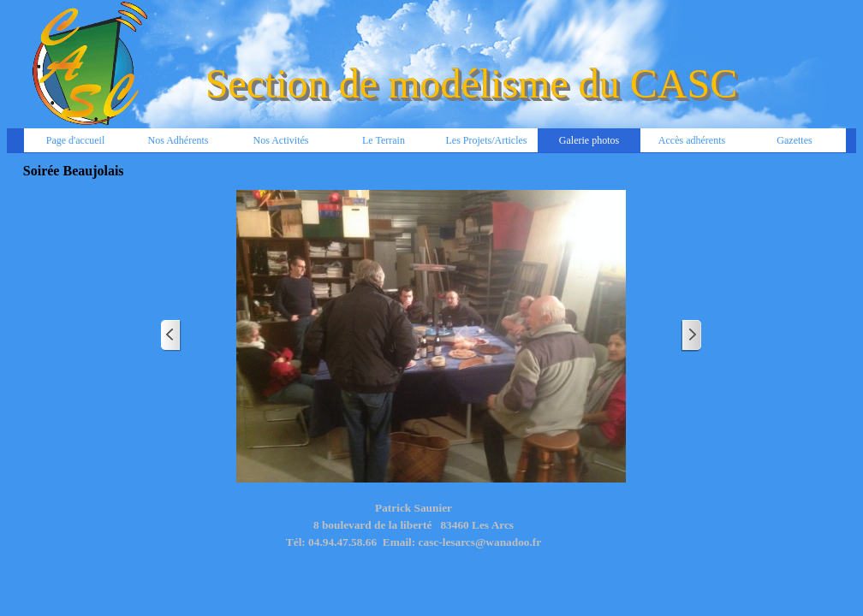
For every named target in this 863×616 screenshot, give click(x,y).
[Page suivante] (691, 336)
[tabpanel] (414, 534)
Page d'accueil (75, 140)
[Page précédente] (171, 336)
